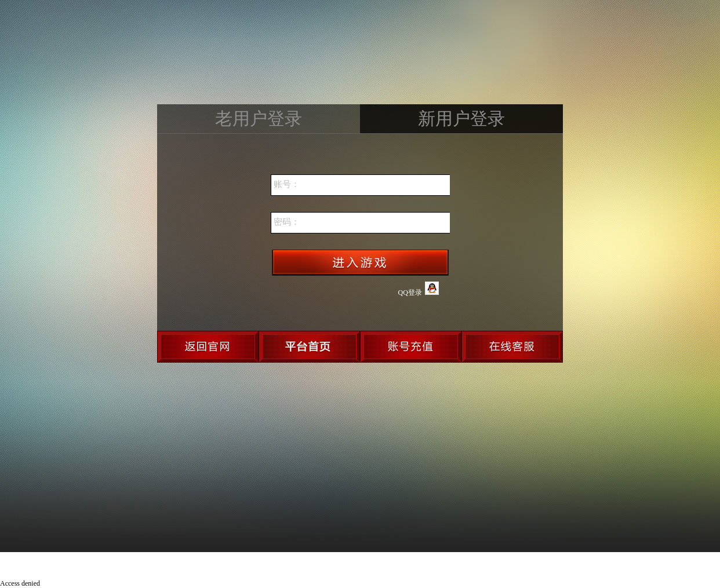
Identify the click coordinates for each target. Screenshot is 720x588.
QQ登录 (419, 289)
